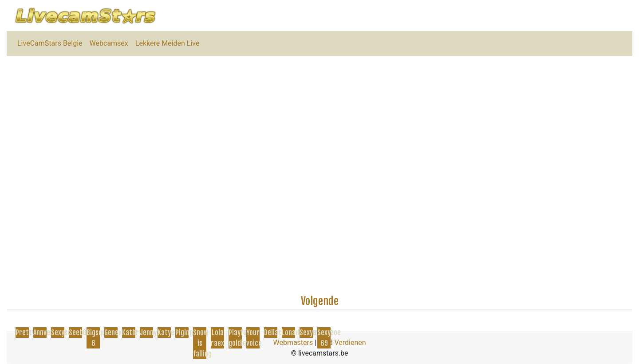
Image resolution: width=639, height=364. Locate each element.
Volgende (320, 301)
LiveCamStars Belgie (50, 43)
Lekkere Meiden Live (168, 43)
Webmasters (293, 342)
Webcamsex (109, 43)
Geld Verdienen (342, 342)
